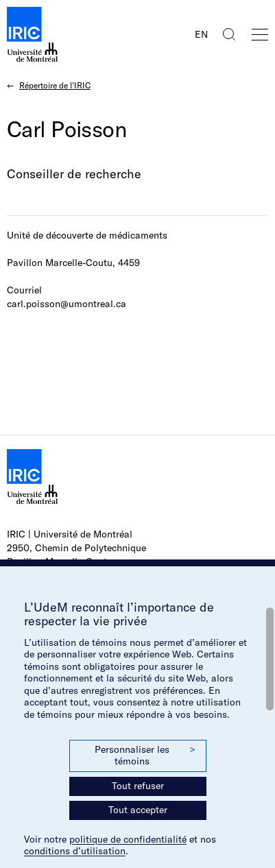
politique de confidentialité (128, 839)
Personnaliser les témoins (145, 756)
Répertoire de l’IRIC (55, 85)
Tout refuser (138, 786)
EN (201, 34)
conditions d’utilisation (75, 851)
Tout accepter (138, 810)
